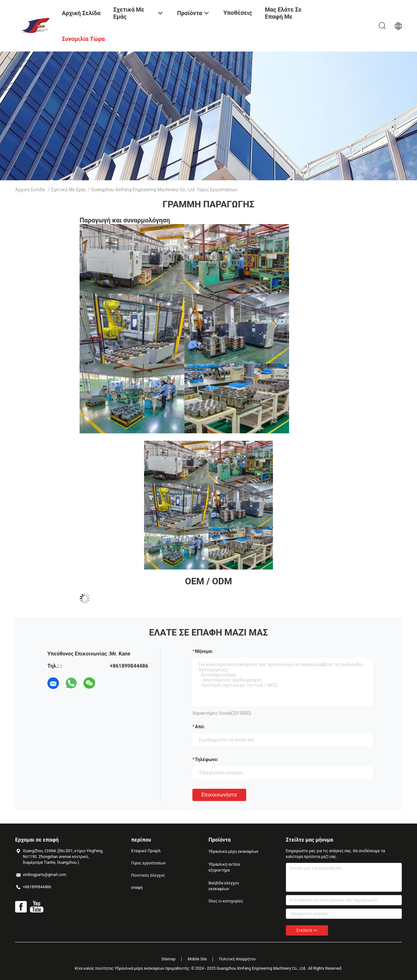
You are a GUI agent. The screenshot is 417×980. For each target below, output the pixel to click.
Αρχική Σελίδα (30, 190)
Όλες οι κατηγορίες (226, 901)
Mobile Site (197, 959)
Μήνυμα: (204, 651)
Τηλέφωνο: (207, 759)
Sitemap (169, 959)
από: (200, 727)
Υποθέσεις (238, 13)
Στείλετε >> (307, 930)
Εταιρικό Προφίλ (146, 851)
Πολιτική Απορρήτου (237, 959)
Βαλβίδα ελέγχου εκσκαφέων (224, 886)
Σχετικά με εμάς (69, 190)
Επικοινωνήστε (219, 795)
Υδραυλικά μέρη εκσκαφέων (233, 852)
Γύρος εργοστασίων (148, 863)
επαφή (137, 888)
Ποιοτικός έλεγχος (148, 875)
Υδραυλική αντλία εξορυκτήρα (224, 867)
